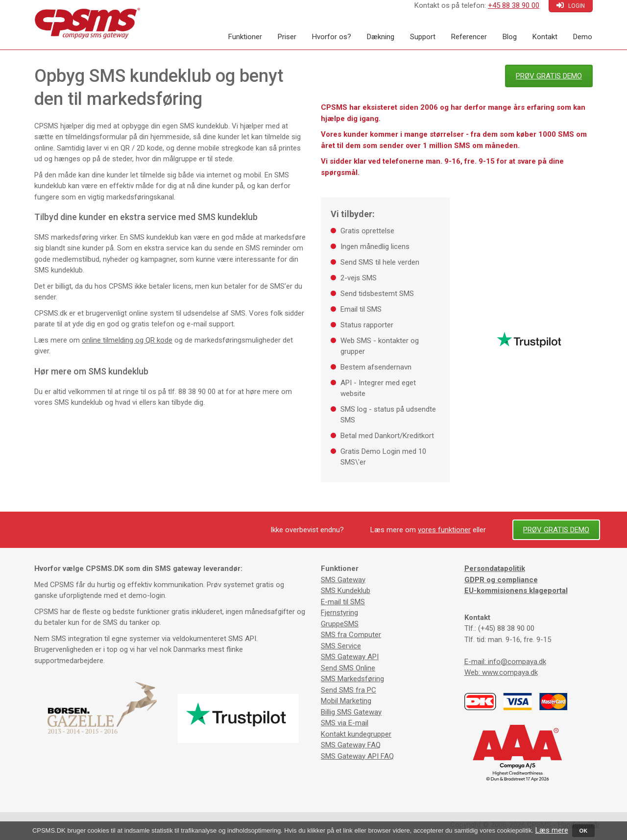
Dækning (381, 37)
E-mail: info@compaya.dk (505, 662)
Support (423, 37)
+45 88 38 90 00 (514, 5)
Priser (287, 37)
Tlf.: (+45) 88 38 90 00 (499, 628)
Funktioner (245, 37)
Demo (583, 37)
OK (584, 831)
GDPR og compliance (501, 580)
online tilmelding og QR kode (127, 340)
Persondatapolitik (495, 568)
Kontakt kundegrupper (356, 734)
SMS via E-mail (345, 723)
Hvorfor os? (332, 37)
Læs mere (552, 830)
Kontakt (545, 37)
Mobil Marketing (346, 701)
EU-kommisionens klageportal (516, 591)
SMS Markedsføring (352, 679)
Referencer (469, 37)
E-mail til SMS (343, 602)
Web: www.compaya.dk (501, 672)
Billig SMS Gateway (351, 712)
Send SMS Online (348, 668)
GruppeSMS (340, 624)
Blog (510, 37)
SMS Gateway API (350, 657)
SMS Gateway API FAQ (357, 756)
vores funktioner (444, 530)
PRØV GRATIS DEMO (549, 76)
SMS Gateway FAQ (351, 745)
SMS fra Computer (351, 635)
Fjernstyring (339, 613)
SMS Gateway (343, 580)
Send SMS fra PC (349, 690)
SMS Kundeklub (346, 591)
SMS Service (341, 646)
